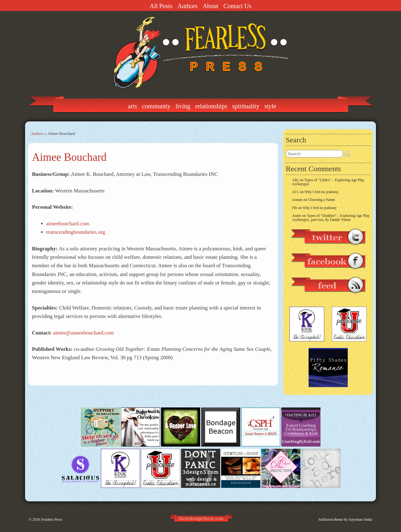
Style (270, 106)
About (211, 6)
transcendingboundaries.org (76, 232)
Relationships (211, 106)
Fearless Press (52, 519)
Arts (132, 106)
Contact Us (237, 6)
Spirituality (246, 106)
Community (156, 106)
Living (183, 106)
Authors (187, 6)
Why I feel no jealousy (322, 192)
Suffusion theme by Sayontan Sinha (345, 519)
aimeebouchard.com (68, 224)
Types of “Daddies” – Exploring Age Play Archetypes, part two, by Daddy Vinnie (331, 218)
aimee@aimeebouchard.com (83, 333)
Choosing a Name (321, 200)
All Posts (161, 6)
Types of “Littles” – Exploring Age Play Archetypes (328, 182)
